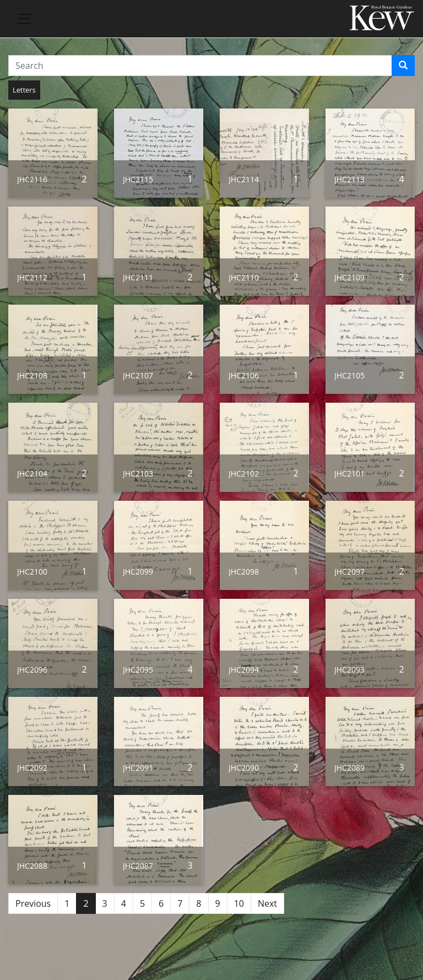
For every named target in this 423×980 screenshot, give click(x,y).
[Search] (403, 66)
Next (267, 903)
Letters (24, 90)
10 (239, 903)
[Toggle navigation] (24, 19)
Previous (33, 903)
